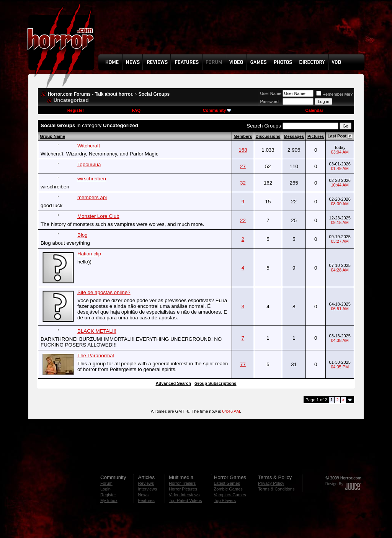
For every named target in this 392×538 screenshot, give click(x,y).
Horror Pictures (183, 489)
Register (76, 110)
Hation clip (89, 254)
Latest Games (227, 483)
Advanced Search (173, 383)
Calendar (314, 110)
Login (105, 489)
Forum (106, 483)
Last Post (337, 136)
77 (243, 364)
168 (243, 150)
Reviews (146, 483)
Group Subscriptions (215, 383)
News (143, 495)
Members (243, 136)
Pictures (316, 136)
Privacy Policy (271, 483)
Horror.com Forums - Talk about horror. (91, 94)
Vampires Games (230, 495)
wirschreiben (92, 179)
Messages (294, 136)
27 (243, 166)
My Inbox (109, 500)
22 (243, 220)
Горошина (89, 164)
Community (217, 110)
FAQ (136, 110)
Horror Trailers (182, 483)
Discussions (268, 136)
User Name (271, 93)
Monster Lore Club (98, 216)
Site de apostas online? (104, 292)
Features (146, 500)
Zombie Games (228, 489)
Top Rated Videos (185, 500)
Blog (82, 235)
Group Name (52, 136)
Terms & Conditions (276, 489)
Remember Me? (334, 94)
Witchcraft (89, 146)
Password (269, 101)
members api (92, 197)
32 (243, 183)
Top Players (225, 500)
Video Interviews (184, 495)
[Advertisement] (234, 33)
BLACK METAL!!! (97, 331)
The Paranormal (96, 356)
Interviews (147, 489)
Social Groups (154, 94)
